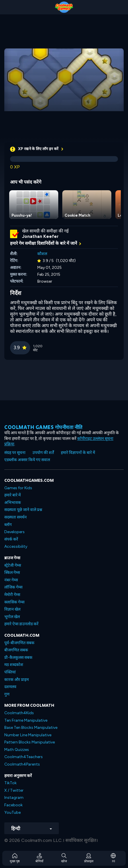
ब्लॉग (8, 525)
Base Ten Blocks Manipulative (31, 728)
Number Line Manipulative (28, 735)
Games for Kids (18, 488)
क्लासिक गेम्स (14, 602)
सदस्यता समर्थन (15, 517)
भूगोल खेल (12, 617)
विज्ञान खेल (12, 609)
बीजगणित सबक (16, 650)
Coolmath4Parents (22, 764)
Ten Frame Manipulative (26, 720)
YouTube (12, 812)
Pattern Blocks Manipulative (30, 742)
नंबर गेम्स (11, 580)
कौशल (42, 254)
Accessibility (16, 546)
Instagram (14, 798)
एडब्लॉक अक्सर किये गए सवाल (27, 460)
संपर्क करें (11, 539)
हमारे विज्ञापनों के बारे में (78, 453)
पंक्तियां (10, 672)
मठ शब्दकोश (14, 665)
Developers (14, 532)
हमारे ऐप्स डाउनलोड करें (21, 624)
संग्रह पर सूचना (15, 453)
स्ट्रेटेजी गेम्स (13, 565)
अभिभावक (13, 503)
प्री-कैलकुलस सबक (18, 658)
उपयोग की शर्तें (43, 453)
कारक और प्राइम (17, 680)
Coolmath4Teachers (24, 757)
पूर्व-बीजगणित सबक (19, 643)
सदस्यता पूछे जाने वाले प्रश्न (23, 510)
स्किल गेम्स (12, 573)
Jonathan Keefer (40, 236)
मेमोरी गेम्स (12, 595)
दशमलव (10, 687)
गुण (7, 694)
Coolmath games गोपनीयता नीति (43, 427)
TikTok (10, 783)
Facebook (13, 805)
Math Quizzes (17, 750)
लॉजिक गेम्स (13, 587)
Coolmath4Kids (19, 713)
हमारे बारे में (12, 495)
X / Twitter (14, 790)
